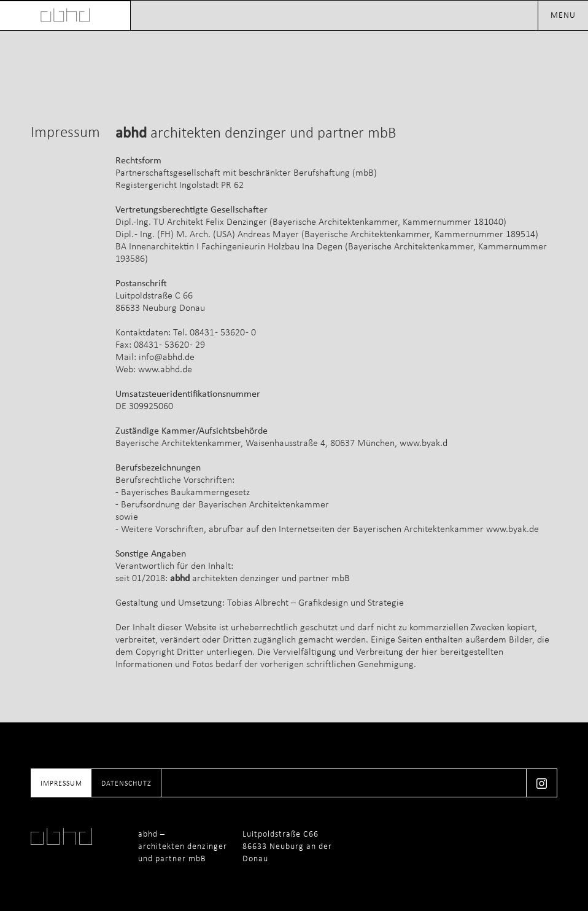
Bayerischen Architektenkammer (418, 529)
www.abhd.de (165, 369)
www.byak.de (513, 529)
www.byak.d (424, 443)
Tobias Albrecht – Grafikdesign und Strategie (315, 602)
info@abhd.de (167, 357)
